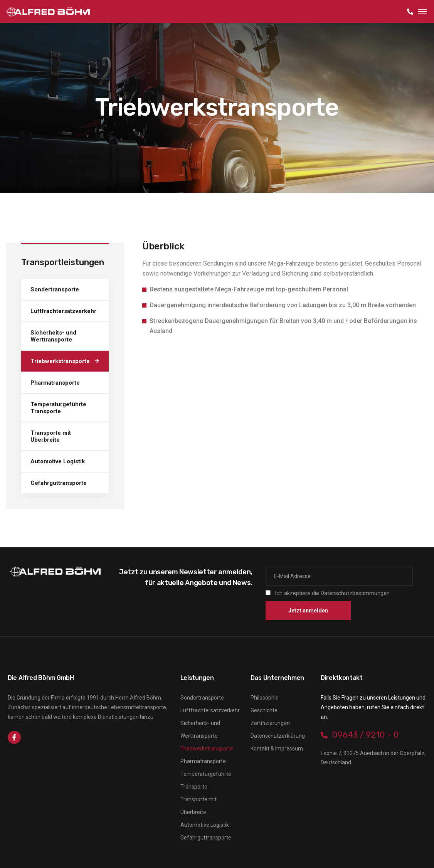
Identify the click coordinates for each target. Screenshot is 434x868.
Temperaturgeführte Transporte (58, 408)
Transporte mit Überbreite (51, 436)
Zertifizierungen (270, 723)
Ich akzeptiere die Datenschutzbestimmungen (332, 593)
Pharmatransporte (55, 383)
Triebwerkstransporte (60, 361)
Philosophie (265, 698)
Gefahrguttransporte (59, 483)
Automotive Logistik (58, 461)
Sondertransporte (55, 289)
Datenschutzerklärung (278, 736)
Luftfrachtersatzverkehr (63, 311)
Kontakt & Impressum (277, 749)
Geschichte (264, 710)
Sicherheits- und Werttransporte (53, 336)
